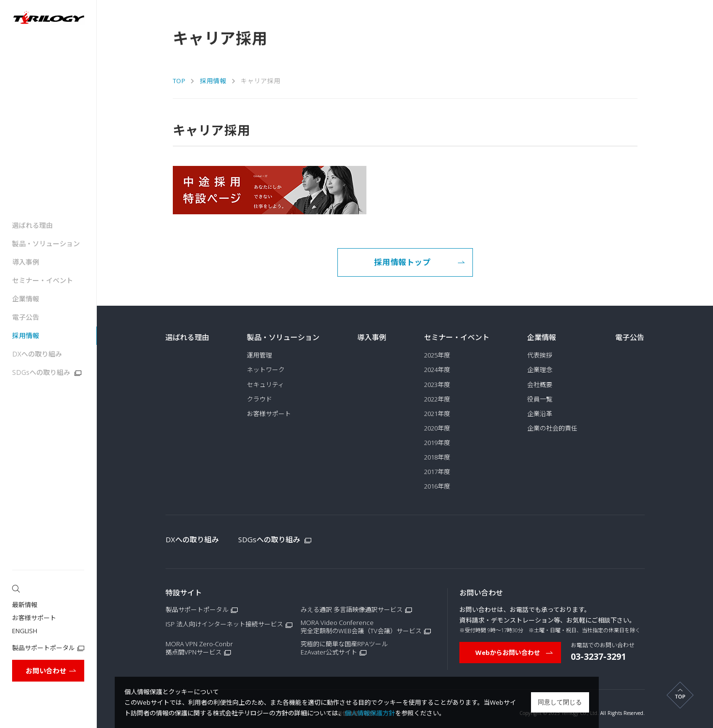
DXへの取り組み (37, 354)
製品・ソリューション (46, 244)
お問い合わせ (51, 671)
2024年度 (437, 370)
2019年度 (437, 443)
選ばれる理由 (32, 225)
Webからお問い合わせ (514, 653)
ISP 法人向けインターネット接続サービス (224, 624)
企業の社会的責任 (552, 428)
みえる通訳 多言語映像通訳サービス (352, 610)
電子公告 (26, 317)
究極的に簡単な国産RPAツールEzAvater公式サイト (344, 648)
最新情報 (25, 605)
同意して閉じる (560, 702)
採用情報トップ (419, 262)
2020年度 (437, 428)
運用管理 (259, 355)
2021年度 (437, 414)
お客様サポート (34, 618)
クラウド (259, 399)
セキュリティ (265, 385)
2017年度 (437, 472)
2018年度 (437, 457)
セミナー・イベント (43, 280)
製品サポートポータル (44, 648)
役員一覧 (540, 399)
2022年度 (437, 399)
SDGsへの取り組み (47, 372)
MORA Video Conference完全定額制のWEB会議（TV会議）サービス (361, 627)
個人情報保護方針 (370, 713)
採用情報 (26, 335)
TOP (179, 81)
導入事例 (26, 262)
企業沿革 (540, 414)
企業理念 (540, 370)
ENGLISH (25, 631)
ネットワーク (266, 370)
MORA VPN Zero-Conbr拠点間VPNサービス (199, 648)
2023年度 (437, 385)
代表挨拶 (540, 355)
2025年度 (437, 355)
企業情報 (26, 299)
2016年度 (437, 486)
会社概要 (540, 385)
